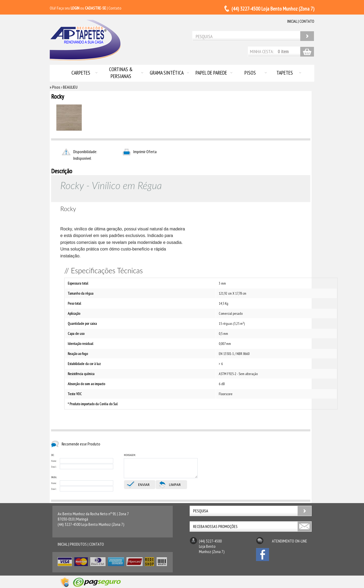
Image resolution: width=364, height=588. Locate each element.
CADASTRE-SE (95, 8)
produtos (78, 544)
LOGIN (75, 8)
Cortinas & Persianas (121, 73)
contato (307, 21)
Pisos (250, 73)
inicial (292, 21)
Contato (115, 8)
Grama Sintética (167, 73)
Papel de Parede (211, 73)
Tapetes (285, 73)
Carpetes (81, 73)
